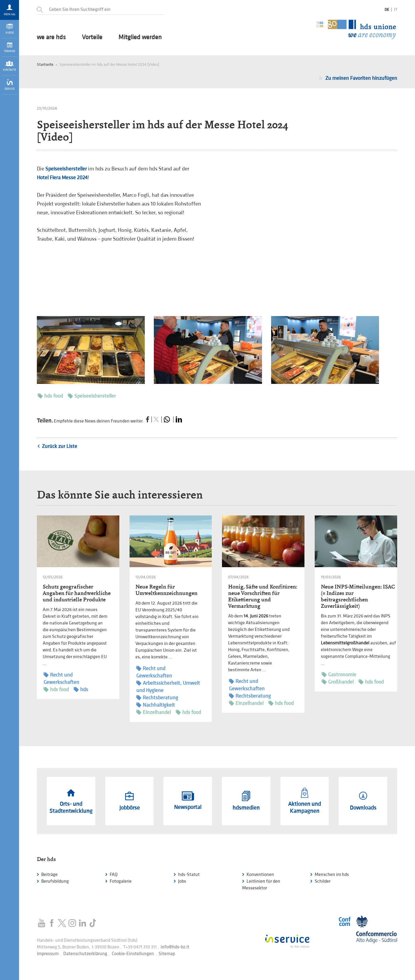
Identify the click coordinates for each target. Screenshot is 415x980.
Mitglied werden (140, 37)
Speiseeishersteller (67, 169)
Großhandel (338, 682)
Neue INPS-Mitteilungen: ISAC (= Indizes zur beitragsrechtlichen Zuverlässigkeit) (358, 596)
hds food (50, 396)
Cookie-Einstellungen (133, 954)
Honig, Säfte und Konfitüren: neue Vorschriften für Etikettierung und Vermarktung (263, 596)
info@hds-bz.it (175, 947)
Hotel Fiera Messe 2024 (62, 178)
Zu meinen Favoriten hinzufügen (361, 78)
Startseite (45, 64)
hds (81, 690)
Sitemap (167, 954)
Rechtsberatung (157, 698)
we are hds (51, 37)
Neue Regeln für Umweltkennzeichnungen (166, 590)
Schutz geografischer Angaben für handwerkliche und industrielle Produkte (77, 593)
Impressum (48, 954)
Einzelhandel (154, 712)
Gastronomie (339, 675)
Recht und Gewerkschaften (61, 678)
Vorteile (92, 37)
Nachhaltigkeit (156, 705)
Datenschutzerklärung (85, 954)
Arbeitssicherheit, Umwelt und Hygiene (168, 686)
